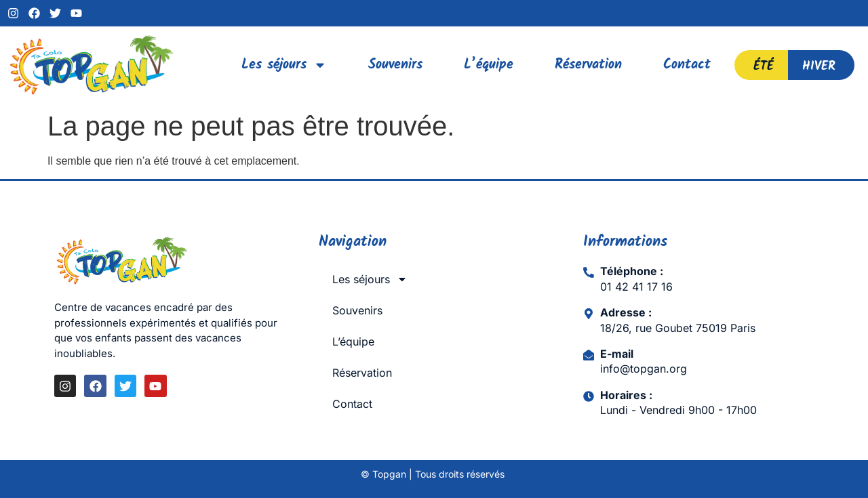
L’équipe (489, 65)
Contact (687, 65)
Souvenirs (395, 65)
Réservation (588, 65)
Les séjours (284, 65)
